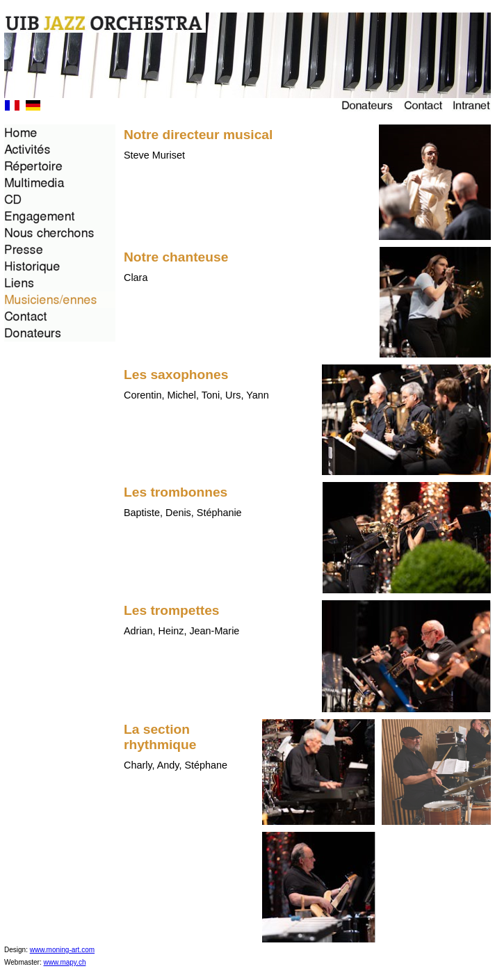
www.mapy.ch (65, 962)
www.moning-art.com (62, 950)
